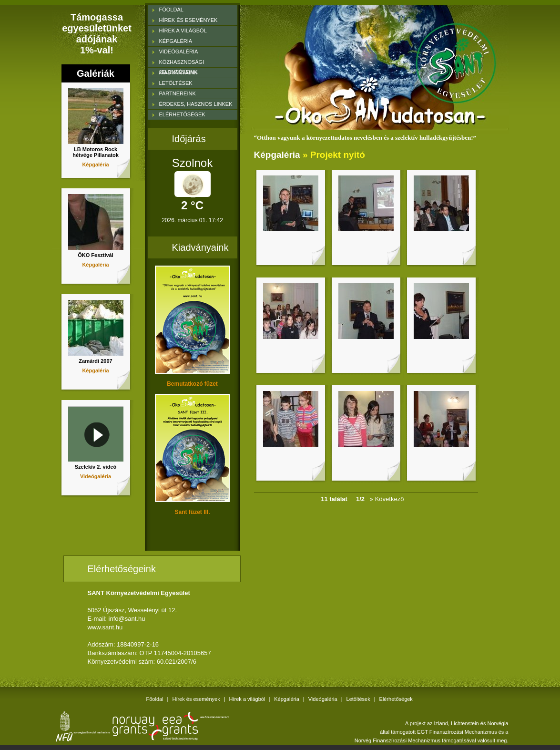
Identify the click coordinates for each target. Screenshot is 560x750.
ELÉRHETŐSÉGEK (182, 114)
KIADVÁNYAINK (178, 72)
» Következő (389, 499)
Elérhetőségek (396, 699)
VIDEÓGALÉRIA (179, 51)
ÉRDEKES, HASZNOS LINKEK (196, 104)
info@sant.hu (127, 619)
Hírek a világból (247, 699)
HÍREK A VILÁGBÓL (183, 31)
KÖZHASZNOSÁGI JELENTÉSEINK (182, 63)
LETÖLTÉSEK (176, 83)
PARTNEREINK (178, 93)
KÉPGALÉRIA (176, 41)
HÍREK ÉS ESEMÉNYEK (188, 20)
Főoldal (155, 699)
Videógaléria (96, 476)
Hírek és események (196, 699)
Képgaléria (95, 164)
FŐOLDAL (171, 10)
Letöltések (358, 699)
